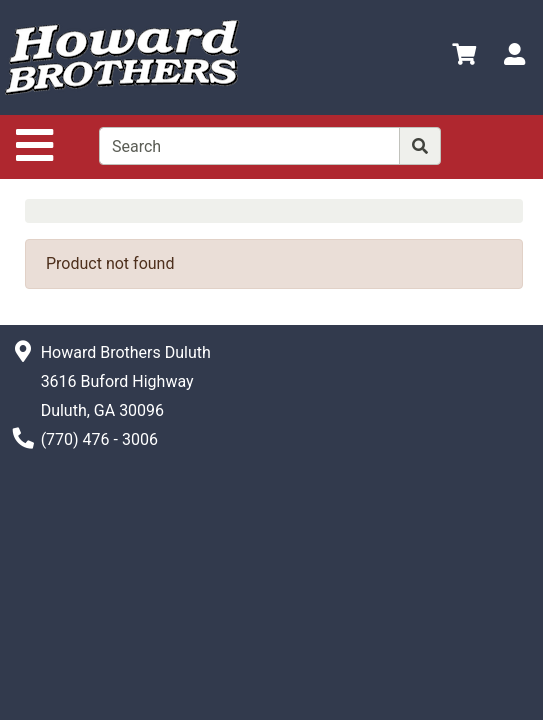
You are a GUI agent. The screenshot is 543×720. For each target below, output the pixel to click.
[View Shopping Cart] (464, 57)
